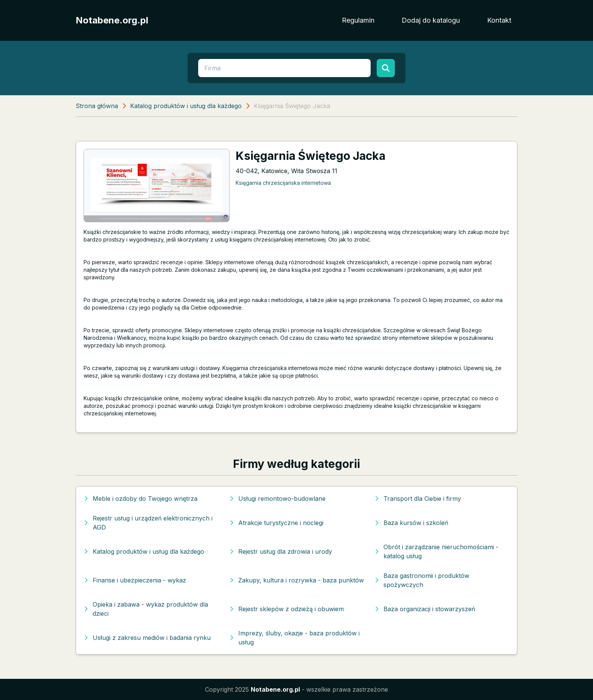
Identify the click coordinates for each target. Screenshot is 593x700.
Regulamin (358, 20)
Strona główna (97, 106)
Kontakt (499, 20)
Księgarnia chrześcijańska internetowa (283, 183)
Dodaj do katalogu (431, 20)
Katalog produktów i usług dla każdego (186, 106)
